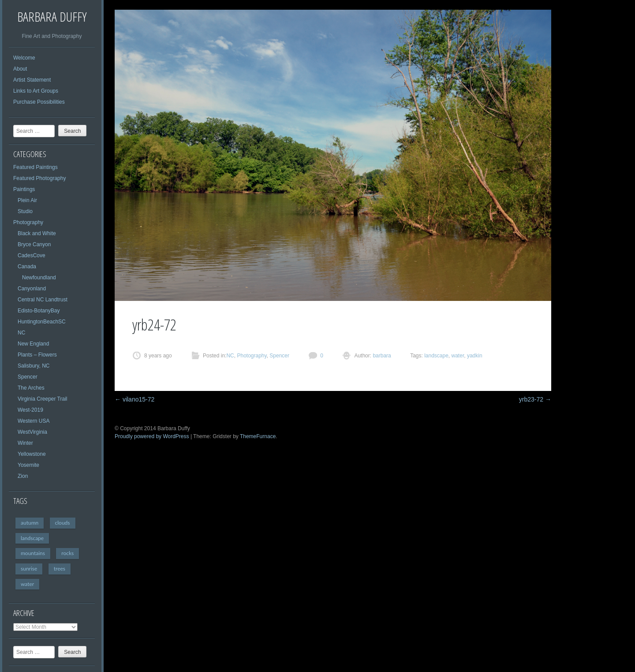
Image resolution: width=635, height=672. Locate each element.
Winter (25, 443)
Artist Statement (32, 80)
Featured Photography (39, 178)
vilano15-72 (134, 399)
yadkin (475, 356)
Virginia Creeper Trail (43, 399)
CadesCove (32, 255)
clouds (63, 523)
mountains (33, 553)
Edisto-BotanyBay (39, 311)
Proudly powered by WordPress (152, 436)
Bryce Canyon (34, 244)
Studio (25, 211)
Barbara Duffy (52, 17)
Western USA (34, 421)
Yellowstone (32, 454)
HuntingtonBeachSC (42, 322)
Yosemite (28, 465)
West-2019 (30, 410)
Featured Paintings (35, 167)
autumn (30, 523)
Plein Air (27, 200)
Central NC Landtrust (43, 300)
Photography (28, 222)
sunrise (29, 569)
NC (21, 333)
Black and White (37, 233)
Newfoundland (39, 278)
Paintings (24, 189)
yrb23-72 (535, 399)
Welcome (24, 58)
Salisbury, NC (34, 366)
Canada (27, 267)
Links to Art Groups (36, 91)
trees (60, 569)
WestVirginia (32, 432)
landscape (32, 538)
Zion (23, 476)
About (20, 69)
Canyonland (32, 289)
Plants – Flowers (37, 355)
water (27, 584)
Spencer (28, 377)
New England (33, 344)
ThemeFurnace (258, 436)
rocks (67, 553)
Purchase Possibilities (39, 102)
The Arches (31, 388)
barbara (381, 356)
